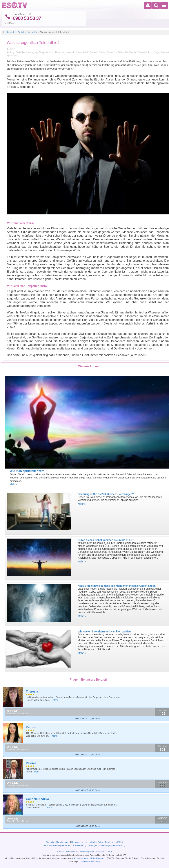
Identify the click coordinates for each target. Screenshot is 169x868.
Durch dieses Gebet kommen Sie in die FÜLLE (106, 540)
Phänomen (60, 52)
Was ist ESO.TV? (104, 852)
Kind (51, 52)
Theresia (32, 691)
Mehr (55, 700)
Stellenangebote (87, 852)
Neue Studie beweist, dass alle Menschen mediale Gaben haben (117, 586)
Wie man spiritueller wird (27, 471)
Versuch (71, 52)
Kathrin (31, 727)
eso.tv (12, 49)
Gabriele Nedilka (37, 799)
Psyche (133, 52)
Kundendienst (72, 852)
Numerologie (105, 845)
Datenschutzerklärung (90, 862)
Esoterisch (112, 52)
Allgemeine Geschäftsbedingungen (89, 858)
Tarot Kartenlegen (52, 845)
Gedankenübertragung (27, 52)
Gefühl (102, 52)
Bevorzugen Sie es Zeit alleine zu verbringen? (106, 494)
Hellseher (66, 845)
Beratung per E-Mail (114, 842)
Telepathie (123, 52)
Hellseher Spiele (96, 842)
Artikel (21, 32)
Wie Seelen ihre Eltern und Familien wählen (104, 632)
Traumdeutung (119, 845)
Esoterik (94, 52)
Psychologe (154, 52)
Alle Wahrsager (63, 842)
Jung (12, 52)
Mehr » (13, 484)
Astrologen (93, 845)
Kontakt (61, 852)
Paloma (31, 763)
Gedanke (142, 52)
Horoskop (76, 842)
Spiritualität (32, 32)
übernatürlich (82, 52)
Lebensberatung (79, 845)
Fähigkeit (43, 52)
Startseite (10, 32)
